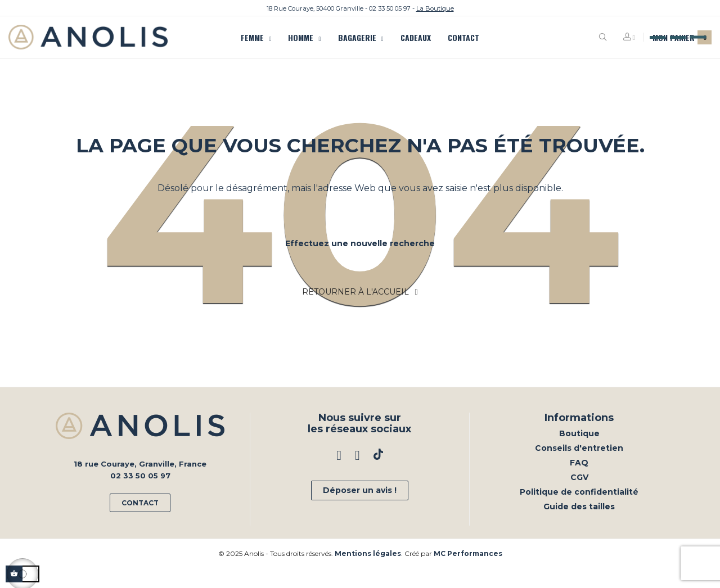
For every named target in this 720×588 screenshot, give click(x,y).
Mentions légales (368, 574)
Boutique (579, 454)
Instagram (357, 476)
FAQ (579, 483)
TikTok (378, 476)
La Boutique (435, 8)
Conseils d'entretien (579, 468)
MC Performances (468, 574)
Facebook (339, 476)
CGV (579, 497)
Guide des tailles (579, 527)
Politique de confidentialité (579, 512)
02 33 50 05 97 (390, 8)
